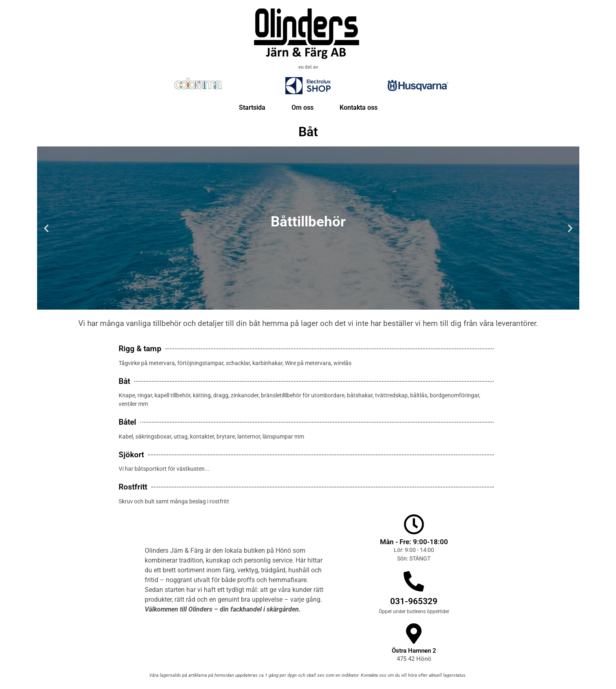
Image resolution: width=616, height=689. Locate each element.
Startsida (252, 107)
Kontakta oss (359, 107)
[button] (46, 228)
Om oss (302, 107)
